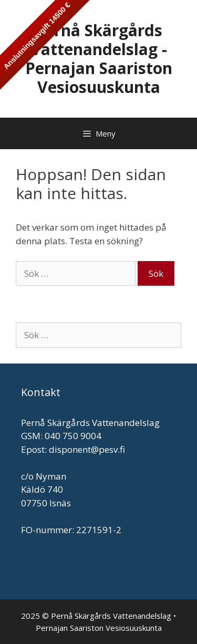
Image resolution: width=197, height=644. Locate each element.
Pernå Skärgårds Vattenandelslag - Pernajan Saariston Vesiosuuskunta (99, 59)
